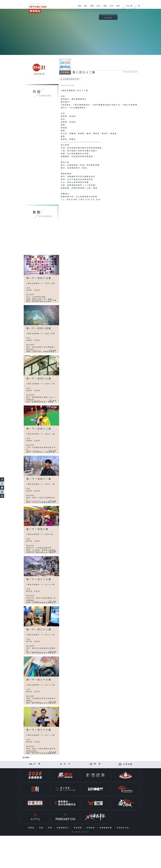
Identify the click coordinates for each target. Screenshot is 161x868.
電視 (79, 7)
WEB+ (98, 7)
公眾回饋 (128, 764)
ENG (128, 6)
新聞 (91, 7)
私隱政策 (91, 828)
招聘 (42, 828)
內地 (88, 200)
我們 (117, 7)
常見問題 (78, 828)
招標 (50, 828)
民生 (93, 200)
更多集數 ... (27, 758)
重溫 (104, 7)
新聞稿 (32, 828)
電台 (85, 7)
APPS (111, 7)
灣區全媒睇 (72, 200)
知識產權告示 (63, 828)
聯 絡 (98, 764)
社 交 (67, 764)
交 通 (37, 764)
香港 (98, 200)
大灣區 (81, 200)
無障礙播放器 (106, 828)
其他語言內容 (123, 828)
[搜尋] (139, 5)
